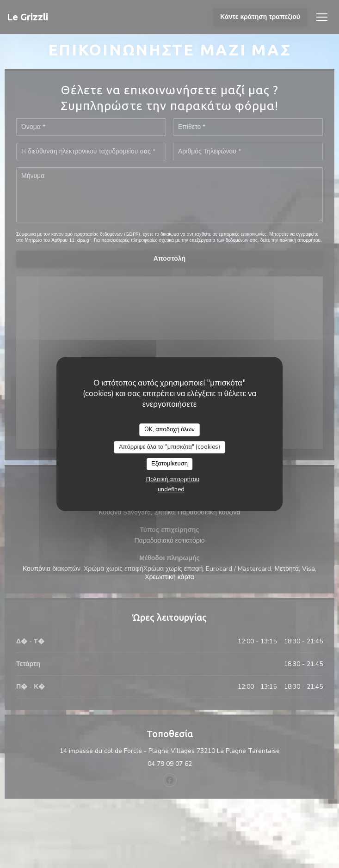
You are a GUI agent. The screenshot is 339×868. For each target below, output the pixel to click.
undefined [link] (171, 489)
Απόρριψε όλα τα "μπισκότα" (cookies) (169, 447)
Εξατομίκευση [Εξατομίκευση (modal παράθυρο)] (169, 464)
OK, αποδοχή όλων (169, 429)
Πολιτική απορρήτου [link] (173, 479)
